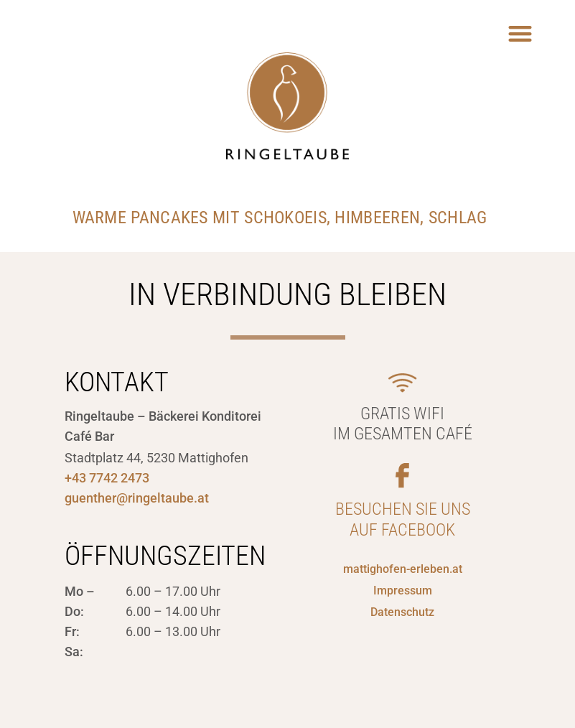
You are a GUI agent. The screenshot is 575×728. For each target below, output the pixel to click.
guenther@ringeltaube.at (137, 498)
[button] (521, 33)
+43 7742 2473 (107, 478)
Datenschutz (402, 612)
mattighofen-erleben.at (403, 569)
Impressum (403, 591)
